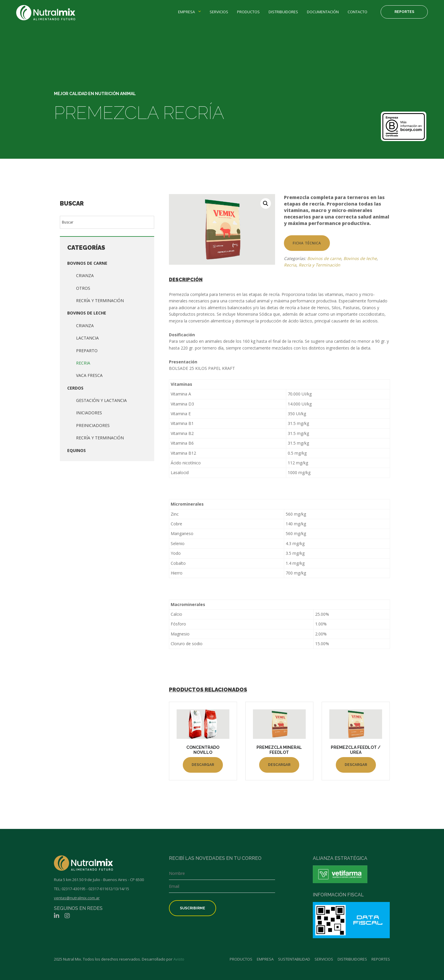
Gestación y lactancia (101, 400)
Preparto (87, 351)
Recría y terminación (100, 438)
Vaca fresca (89, 375)
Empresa (186, 12)
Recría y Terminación (100, 301)
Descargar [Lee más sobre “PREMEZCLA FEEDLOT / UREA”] (356, 765)
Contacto (357, 12)
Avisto (179, 959)
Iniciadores (89, 413)
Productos (248, 12)
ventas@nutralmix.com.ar (77, 898)
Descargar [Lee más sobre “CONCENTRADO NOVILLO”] (203, 765)
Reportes (404, 12)
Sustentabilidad (294, 959)
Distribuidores (283, 12)
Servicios (219, 12)
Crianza (85, 275)
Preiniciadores (93, 425)
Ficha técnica (307, 243)
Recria (83, 363)
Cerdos (75, 388)
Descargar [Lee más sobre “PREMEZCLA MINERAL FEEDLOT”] (279, 765)
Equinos (77, 450)
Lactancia (87, 338)
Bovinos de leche (87, 313)
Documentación (323, 12)
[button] (266, 203)
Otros (83, 288)
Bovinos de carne (87, 263)
